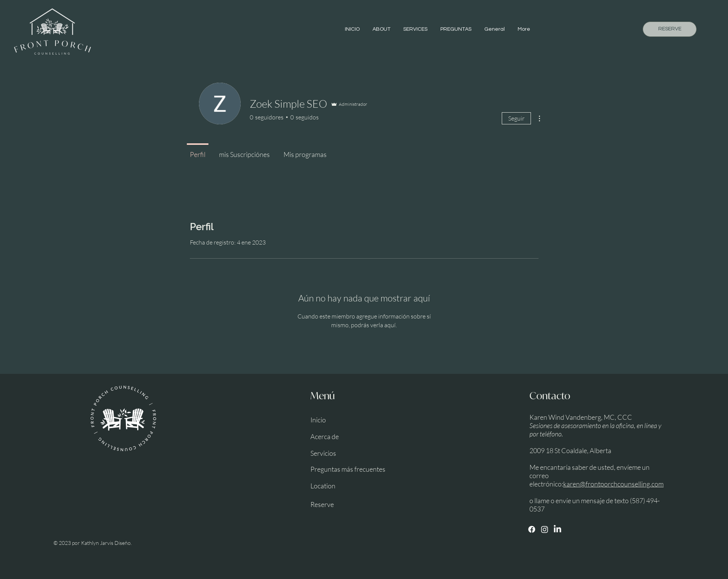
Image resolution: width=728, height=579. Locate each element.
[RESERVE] (670, 29)
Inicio (318, 420)
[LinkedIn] (557, 529)
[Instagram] (545, 529)
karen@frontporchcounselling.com (613, 484)
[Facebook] (532, 529)
